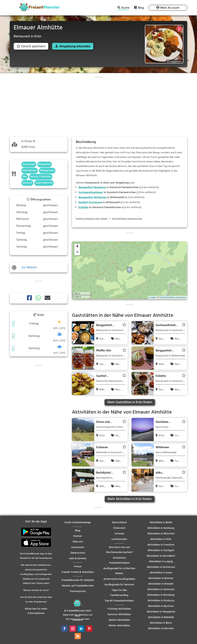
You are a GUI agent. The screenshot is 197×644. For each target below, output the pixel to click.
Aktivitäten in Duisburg (161, 601)
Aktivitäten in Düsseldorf (161, 556)
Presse (78, 567)
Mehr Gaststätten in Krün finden (130, 402)
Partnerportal (78, 591)
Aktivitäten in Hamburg (161, 528)
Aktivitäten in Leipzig (161, 562)
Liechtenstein (119, 539)
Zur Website (29, 268)
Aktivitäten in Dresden (161, 584)
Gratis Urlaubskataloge (78, 523)
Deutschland (119, 523)
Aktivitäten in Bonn (161, 623)
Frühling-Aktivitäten (119, 609)
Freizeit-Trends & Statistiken (78, 572)
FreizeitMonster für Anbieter (78, 580)
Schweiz (119, 534)
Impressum (78, 547)
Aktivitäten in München (161, 534)
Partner (78, 536)
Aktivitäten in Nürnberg (161, 595)
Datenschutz (78, 553)
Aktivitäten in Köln (161, 539)
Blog (141, 8)
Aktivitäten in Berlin (161, 523)
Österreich (119, 528)
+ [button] (77, 247)
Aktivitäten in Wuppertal (161, 612)
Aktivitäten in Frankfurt (161, 545)
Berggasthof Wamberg (92, 187)
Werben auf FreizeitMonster (78, 586)
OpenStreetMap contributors (173, 297)
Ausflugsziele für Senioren (119, 585)
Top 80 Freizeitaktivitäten (119, 601)
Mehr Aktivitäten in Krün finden (130, 499)
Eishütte (83, 207)
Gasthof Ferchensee (90, 202)
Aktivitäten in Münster (161, 629)
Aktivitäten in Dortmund (161, 567)
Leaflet (152, 297)
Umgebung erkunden (75, 46)
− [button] (77, 252)
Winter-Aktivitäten (119, 626)
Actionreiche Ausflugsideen (119, 579)
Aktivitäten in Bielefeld (161, 617)
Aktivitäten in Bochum (161, 606)
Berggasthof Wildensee (92, 197)
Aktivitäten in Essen (161, 573)
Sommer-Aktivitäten (119, 614)
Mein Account (170, 8)
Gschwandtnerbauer (91, 192)
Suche (125, 8)
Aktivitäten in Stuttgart (161, 550)
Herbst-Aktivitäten (119, 620)
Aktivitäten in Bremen (161, 578)
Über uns (78, 542)
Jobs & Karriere (78, 558)
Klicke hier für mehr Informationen (36, 611)
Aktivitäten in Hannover (161, 589)
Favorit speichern (31, 46)
